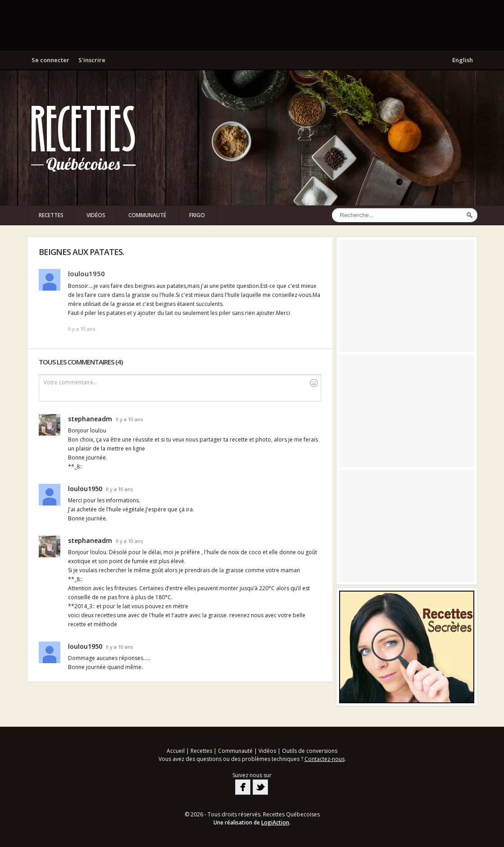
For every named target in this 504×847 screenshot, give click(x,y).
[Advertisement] (252, 25)
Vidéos (96, 215)
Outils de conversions (310, 751)
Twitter (260, 787)
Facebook (243, 787)
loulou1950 (86, 273)
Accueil (176, 751)
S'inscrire (92, 60)
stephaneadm (90, 419)
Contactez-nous (325, 759)
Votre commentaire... (181, 383)
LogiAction (275, 822)
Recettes (51, 215)
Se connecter (50, 60)
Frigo (197, 215)
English (463, 60)
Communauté (147, 215)
